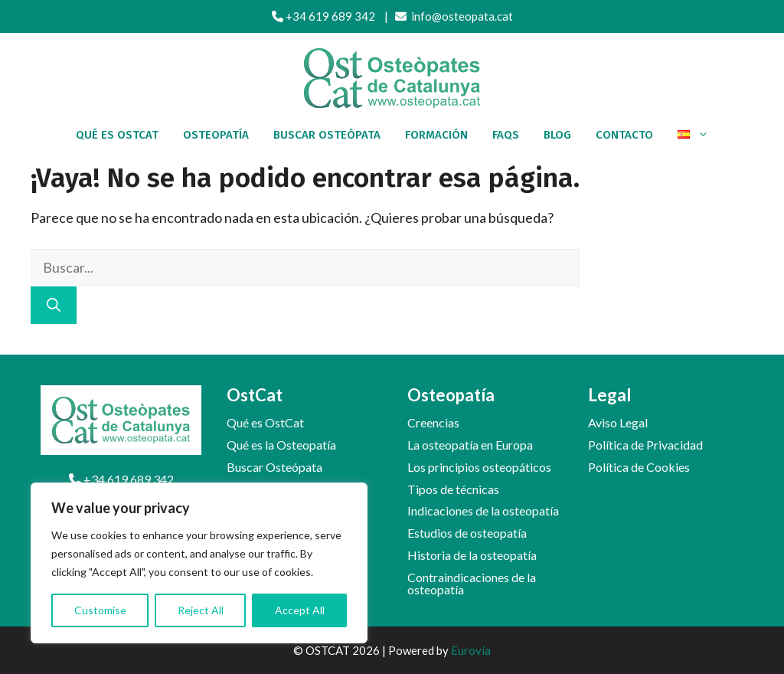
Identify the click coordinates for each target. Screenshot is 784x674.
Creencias (433, 422)
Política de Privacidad (645, 445)
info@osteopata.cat (454, 16)
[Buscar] (54, 305)
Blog (557, 135)
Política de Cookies (639, 467)
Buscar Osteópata (274, 467)
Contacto (624, 135)
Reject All (201, 610)
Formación (436, 135)
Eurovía (471, 650)
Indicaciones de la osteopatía (483, 510)
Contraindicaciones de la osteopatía (472, 583)
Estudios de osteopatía (467, 533)
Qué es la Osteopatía (281, 445)
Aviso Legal (618, 422)
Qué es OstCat (117, 135)
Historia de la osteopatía (472, 555)
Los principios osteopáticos (479, 467)
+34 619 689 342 (323, 16)
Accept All (300, 610)
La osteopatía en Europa (470, 445)
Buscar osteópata (327, 135)
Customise (100, 610)
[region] (199, 563)
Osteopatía (216, 135)
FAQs (506, 135)
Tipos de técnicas (453, 489)
